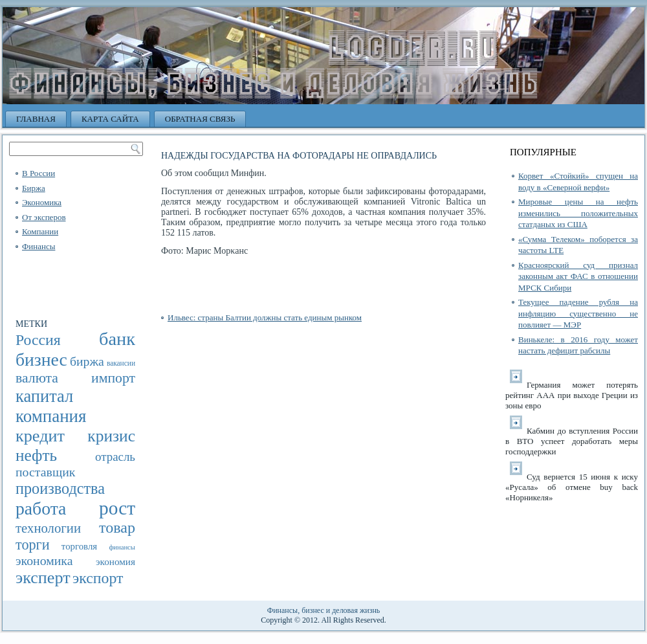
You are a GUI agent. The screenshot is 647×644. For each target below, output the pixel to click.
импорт (113, 378)
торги (33, 545)
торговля (79, 546)
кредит (40, 436)
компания (51, 416)
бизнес (41, 360)
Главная (36, 119)
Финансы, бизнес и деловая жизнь (324, 610)
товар (117, 527)
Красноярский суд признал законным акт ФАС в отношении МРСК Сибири (578, 276)
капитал (44, 396)
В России (38, 173)
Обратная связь (200, 119)
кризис (111, 436)
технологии (48, 528)
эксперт (43, 578)
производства (60, 488)
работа (41, 508)
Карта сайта (110, 119)
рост (117, 508)
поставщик (45, 472)
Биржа (34, 188)
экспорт (98, 578)
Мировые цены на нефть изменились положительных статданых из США (578, 213)
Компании (40, 231)
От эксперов (44, 217)
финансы (122, 547)
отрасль (115, 457)
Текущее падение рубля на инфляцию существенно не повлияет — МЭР (578, 313)
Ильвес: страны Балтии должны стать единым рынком (265, 317)
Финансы (38, 246)
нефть (36, 455)
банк (117, 339)
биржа (87, 361)
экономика (44, 561)
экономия (115, 561)
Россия (38, 340)
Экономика (42, 202)
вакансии (121, 363)
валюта (37, 378)
